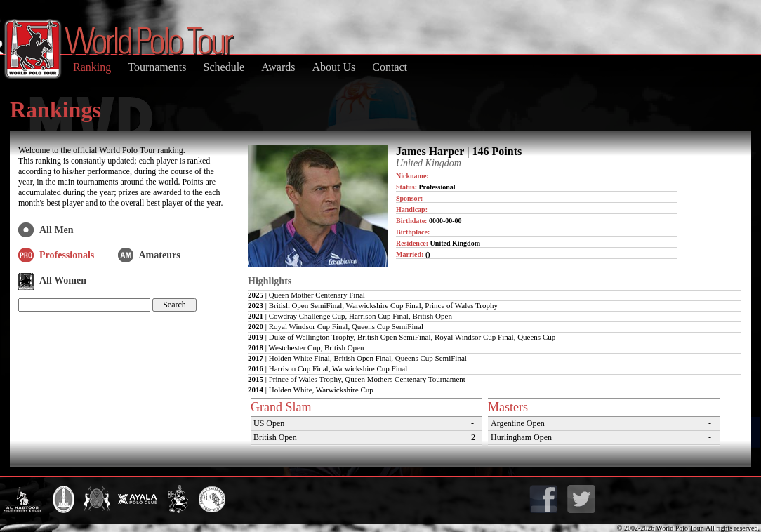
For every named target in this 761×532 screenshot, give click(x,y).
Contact (390, 67)
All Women (63, 280)
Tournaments (157, 67)
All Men (57, 230)
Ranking (92, 67)
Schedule (224, 67)
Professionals (67, 255)
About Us (333, 67)
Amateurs (160, 255)
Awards (278, 67)
